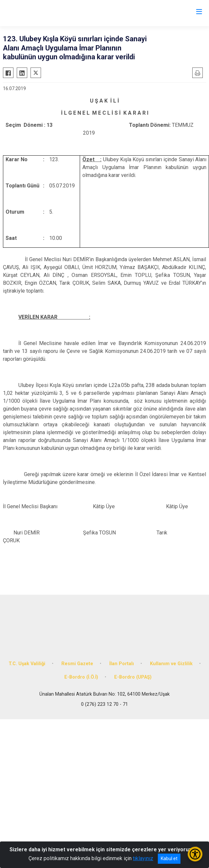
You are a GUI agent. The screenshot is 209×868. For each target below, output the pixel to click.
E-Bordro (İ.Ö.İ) (81, 677)
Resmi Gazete (77, 664)
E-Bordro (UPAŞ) (133, 677)
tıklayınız (143, 858)
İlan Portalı (122, 664)
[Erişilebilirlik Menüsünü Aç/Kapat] (195, 854)
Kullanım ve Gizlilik (171, 664)
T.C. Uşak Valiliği (27, 664)
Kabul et (169, 858)
